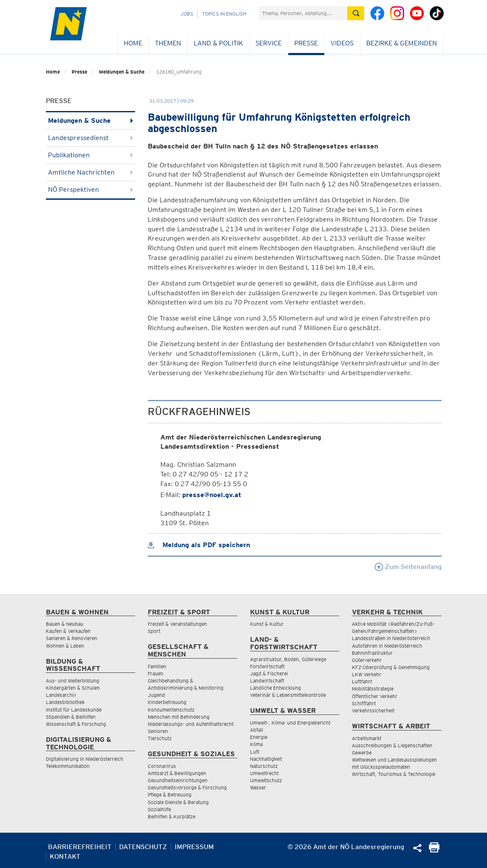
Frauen (156, 673)
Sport (154, 631)
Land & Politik (218, 43)
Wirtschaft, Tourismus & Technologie (394, 774)
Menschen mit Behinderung (179, 717)
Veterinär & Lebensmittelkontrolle (288, 695)
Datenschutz (143, 847)
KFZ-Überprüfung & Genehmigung (391, 667)
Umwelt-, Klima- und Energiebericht (290, 723)
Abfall (257, 730)
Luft (255, 752)
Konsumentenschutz (171, 710)
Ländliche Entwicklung (275, 688)
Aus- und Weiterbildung (73, 681)
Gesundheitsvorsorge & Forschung (187, 787)
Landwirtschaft (267, 681)
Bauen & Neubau (65, 624)
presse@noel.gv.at (212, 495)
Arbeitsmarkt (367, 738)
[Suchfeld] (303, 13)
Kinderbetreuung (167, 702)
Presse (306, 43)
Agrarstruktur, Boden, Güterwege (288, 659)
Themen (168, 43)
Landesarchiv (61, 695)
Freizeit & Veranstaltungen (177, 624)
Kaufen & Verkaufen (68, 631)
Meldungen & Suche (122, 72)
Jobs (187, 14)
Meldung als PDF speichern (199, 545)
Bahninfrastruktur (372, 653)
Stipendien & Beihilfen (71, 717)
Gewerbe (362, 753)
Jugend (156, 695)
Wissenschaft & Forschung (76, 724)
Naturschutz (264, 766)
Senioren (158, 731)
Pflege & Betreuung (170, 795)
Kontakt (65, 856)
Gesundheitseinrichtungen (178, 780)
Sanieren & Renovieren (72, 638)
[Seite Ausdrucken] (434, 850)
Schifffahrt (364, 703)
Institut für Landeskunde (74, 710)
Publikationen (91, 155)
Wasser (258, 787)
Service (269, 43)
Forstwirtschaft (267, 666)
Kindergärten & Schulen (73, 688)
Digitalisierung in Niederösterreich (85, 759)
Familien (157, 666)
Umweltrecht (264, 773)
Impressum (194, 847)
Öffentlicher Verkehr (375, 696)
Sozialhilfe (159, 809)
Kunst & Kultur (267, 624)
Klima (256, 744)
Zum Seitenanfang (408, 567)
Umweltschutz (266, 780)
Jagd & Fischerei (269, 673)
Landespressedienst (91, 138)
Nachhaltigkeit (266, 759)
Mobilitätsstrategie (373, 689)
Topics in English (224, 14)
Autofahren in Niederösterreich (387, 646)
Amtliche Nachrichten (91, 172)
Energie (259, 737)
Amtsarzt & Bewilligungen (177, 773)
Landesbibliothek (65, 702)
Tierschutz (160, 738)
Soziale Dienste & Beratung (178, 802)
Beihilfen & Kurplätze (172, 816)
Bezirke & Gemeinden (402, 43)
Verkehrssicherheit (373, 711)
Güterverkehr (367, 660)
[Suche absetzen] (356, 13)
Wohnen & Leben (65, 646)
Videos (342, 43)
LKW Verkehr (367, 674)
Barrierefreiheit (80, 847)
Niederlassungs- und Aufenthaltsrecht (191, 724)
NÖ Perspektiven (91, 189)
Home (133, 43)
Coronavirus (162, 766)
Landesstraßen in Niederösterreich (391, 638)
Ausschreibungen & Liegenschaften (392, 745)
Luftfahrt (362, 681)
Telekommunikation (68, 766)
